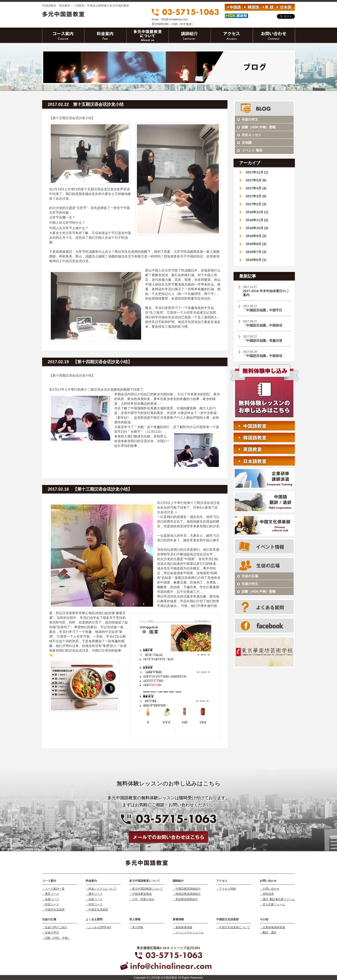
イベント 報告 (252, 150)
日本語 (284, 7)
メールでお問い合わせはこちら (168, 837)
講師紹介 (190, 36)
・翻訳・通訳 (268, 932)
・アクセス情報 (226, 889)
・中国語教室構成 (140, 894)
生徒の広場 (250, 576)
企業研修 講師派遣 (264, 478)
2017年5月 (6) (256, 180)
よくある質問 (264, 607)
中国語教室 (264, 426)
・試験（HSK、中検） (56, 938)
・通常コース (51, 894)
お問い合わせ (274, 36)
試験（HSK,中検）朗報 (259, 127)
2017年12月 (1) (257, 172)
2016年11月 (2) (257, 220)
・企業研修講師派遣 (272, 927)
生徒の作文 (250, 119)
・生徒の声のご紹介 (55, 927)
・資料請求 (267, 894)
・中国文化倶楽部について (233, 927)
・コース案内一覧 (53, 889)
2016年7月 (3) (256, 252)
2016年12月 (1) (257, 212)
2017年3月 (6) (256, 196)
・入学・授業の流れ (142, 899)
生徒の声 (264, 565)
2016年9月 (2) (256, 236)
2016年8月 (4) (256, 244)
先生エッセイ (252, 135)
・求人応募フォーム (272, 904)
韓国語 (252, 7)
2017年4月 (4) (256, 188)
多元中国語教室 (80, 15)
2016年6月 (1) (256, 260)
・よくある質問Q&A (98, 927)
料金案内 (105, 36)
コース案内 (63, 36)
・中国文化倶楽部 (53, 910)
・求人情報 (136, 927)
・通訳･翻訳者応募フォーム (277, 899)
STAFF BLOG (264, 108)
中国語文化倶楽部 (264, 525)
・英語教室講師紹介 (185, 899)
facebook (264, 626)
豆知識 (247, 143)
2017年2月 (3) (256, 204)
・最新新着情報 (183, 927)
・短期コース (51, 899)
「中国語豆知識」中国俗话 (263, 325)
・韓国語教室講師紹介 (187, 894)
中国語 (234, 7)
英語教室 (264, 449)
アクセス (232, 36)
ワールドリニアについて (147, 36)
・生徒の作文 (51, 932)
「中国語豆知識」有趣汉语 (263, 341)
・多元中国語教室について (146, 889)
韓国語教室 (264, 437)
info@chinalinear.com (175, 19)
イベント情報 (264, 546)
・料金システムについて (101, 889)
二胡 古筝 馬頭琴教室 (264, 652)
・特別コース (51, 904)
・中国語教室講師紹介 (187, 889)
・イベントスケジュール (188, 932)
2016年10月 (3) (257, 228)
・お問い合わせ (270, 889)
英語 (268, 7)
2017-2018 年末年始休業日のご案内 (266, 293)
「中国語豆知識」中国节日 (263, 310)
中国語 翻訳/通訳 (264, 502)
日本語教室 (264, 461)
